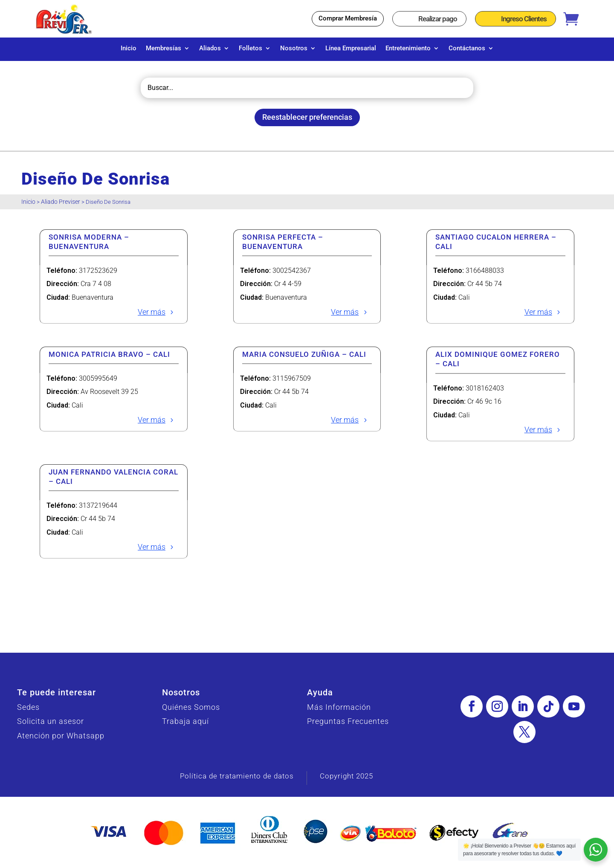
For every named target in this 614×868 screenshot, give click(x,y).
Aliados (210, 49)
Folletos (251, 49)
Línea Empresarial (351, 49)
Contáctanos (467, 49)
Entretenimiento (408, 49)
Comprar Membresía (348, 18)
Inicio (129, 49)
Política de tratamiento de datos (237, 780)
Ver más (152, 316)
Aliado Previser (61, 206)
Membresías (164, 49)
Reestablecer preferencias (307, 121)
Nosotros (294, 49)
